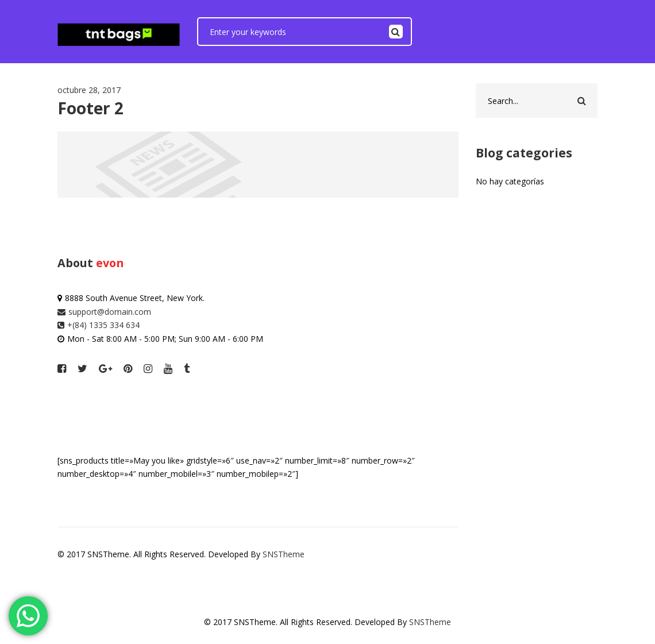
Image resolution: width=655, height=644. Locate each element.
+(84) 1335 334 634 (99, 325)
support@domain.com (104, 312)
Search (396, 32)
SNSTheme (284, 554)
